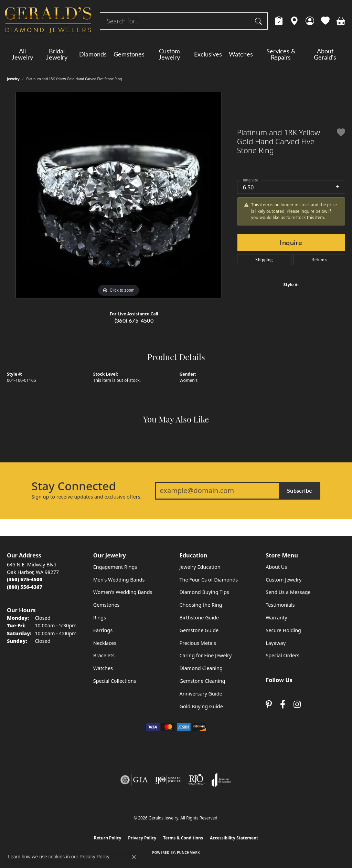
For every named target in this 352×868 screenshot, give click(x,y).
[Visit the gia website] (134, 780)
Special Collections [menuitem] (115, 681)
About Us (276, 567)
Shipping (264, 260)
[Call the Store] (25, 579)
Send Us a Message (288, 592)
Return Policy (108, 838)
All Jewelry (22, 54)
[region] (118, 195)
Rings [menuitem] (100, 618)
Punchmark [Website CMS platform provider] (188, 853)
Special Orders (282, 655)
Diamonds (93, 54)
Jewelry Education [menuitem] (200, 567)
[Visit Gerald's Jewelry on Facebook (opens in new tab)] (283, 705)
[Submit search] (259, 21)
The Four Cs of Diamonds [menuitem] (209, 580)
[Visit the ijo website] (168, 780)
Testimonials (280, 605)
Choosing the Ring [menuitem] (201, 605)
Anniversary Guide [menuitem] (201, 694)
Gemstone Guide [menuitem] (199, 630)
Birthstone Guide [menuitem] (199, 618)
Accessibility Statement (234, 838)
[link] (279, 21)
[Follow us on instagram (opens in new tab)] (297, 705)
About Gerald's (325, 54)
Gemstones (129, 54)
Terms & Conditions (183, 838)
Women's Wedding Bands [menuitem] (123, 592)
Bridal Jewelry (57, 54)
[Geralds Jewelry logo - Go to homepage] (48, 21)
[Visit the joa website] (222, 780)
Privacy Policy (142, 838)
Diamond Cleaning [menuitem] (201, 668)
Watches (241, 54)
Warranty (276, 618)
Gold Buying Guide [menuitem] (201, 706)
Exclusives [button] (208, 54)
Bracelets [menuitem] (104, 655)
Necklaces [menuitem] (105, 643)
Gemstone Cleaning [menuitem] (202, 681)
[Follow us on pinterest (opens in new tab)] (269, 705)
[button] (310, 21)
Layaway (276, 643)
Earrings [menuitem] (103, 630)
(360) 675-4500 (134, 320)
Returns (319, 260)
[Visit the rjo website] (196, 780)
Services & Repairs (281, 54)
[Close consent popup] (134, 857)
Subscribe (300, 490)
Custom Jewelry (169, 54)
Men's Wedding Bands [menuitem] (119, 580)
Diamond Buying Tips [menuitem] (204, 592)
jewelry (13, 79)
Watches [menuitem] (103, 668)
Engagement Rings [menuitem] (115, 567)
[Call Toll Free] (25, 587)
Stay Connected (74, 486)
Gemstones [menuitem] (106, 605)
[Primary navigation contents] (176, 54)
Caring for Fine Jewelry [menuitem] (206, 655)
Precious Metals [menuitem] (198, 643)
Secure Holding (283, 630)
